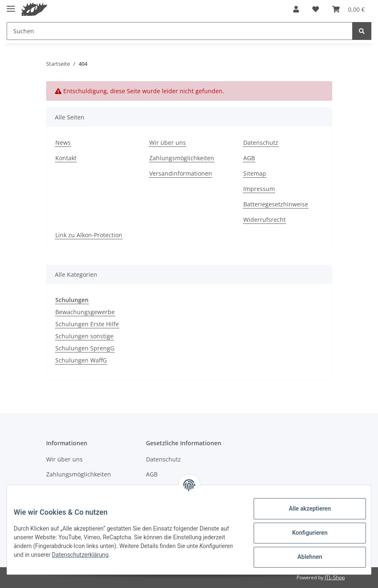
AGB (249, 158)
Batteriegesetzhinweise (276, 204)
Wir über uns (168, 143)
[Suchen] (180, 31)
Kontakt (66, 158)
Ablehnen (303, 557)
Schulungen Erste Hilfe (87, 324)
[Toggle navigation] (11, 5)
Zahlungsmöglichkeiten (182, 158)
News (63, 143)
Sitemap (255, 173)
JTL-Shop (335, 577)
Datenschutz (261, 143)
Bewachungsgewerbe (85, 312)
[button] (296, 9)
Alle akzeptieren (303, 509)
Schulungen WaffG (81, 360)
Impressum (259, 189)
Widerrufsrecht (264, 220)
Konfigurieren (303, 533)
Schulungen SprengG (85, 348)
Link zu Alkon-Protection (89, 235)
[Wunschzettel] (316, 9)
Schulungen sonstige (84, 336)
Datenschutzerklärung (122, 555)
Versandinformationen (181, 173)
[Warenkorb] (348, 9)
